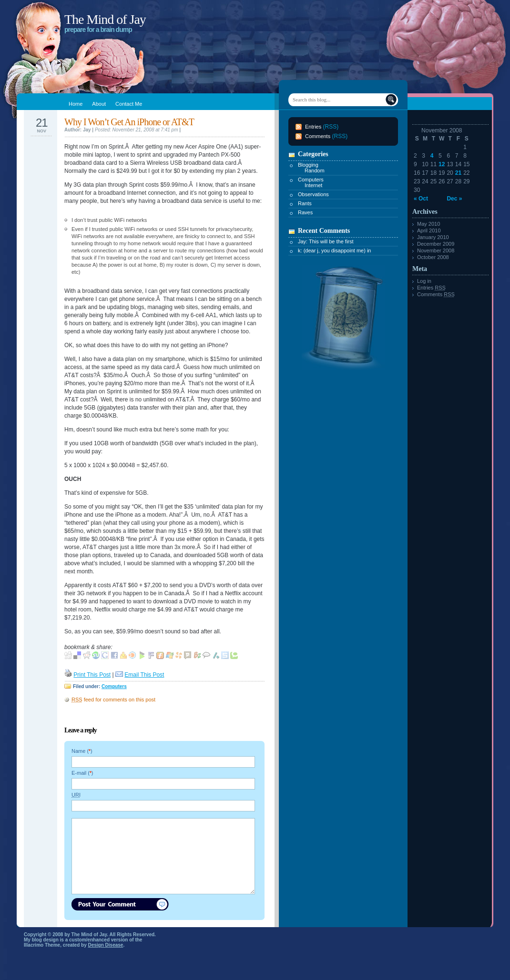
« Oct (421, 199)
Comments (318, 136)
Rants (305, 203)
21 (458, 173)
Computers (114, 686)
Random (315, 170)
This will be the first (331, 241)
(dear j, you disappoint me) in (337, 250)
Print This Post (92, 675)
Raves (305, 212)
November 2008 (436, 250)
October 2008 (433, 257)
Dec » (454, 199)
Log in (424, 281)
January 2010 (433, 237)
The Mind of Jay (105, 19)
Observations (313, 194)
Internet (313, 185)
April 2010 (429, 230)
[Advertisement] (322, 513)
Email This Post (144, 675)
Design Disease (106, 945)
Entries (313, 127)
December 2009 (436, 244)
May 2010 (428, 224)
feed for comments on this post (113, 700)
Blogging (308, 165)
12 (442, 164)
